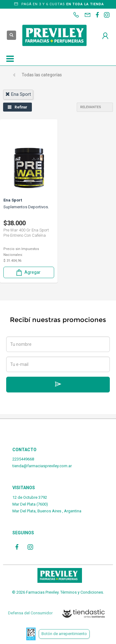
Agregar (28, 272)
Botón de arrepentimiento (64, 634)
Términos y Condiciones (82, 592)
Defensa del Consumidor (30, 613)
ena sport (18, 94)
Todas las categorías (42, 75)
